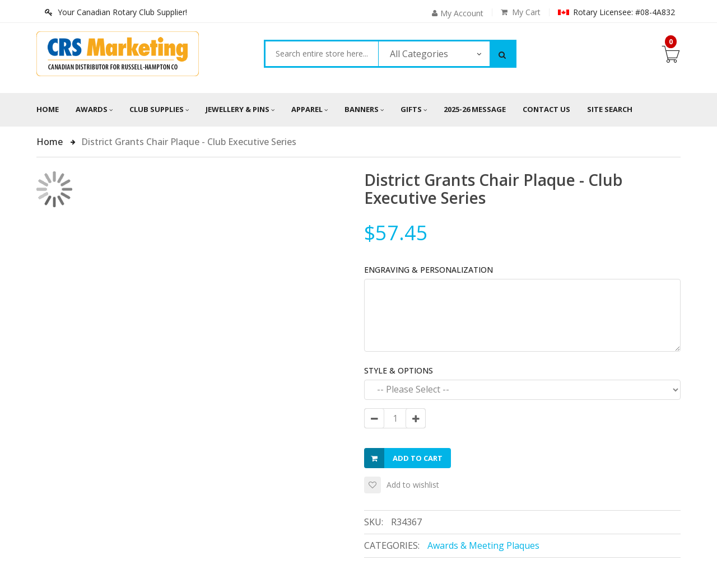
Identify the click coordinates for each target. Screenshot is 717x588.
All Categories (419, 54)
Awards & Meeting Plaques (483, 545)
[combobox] (322, 54)
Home (48, 109)
